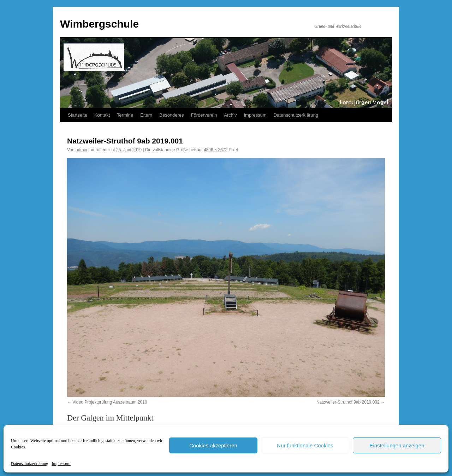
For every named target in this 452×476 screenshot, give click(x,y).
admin (81, 150)
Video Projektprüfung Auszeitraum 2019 (110, 402)
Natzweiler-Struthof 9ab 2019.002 (348, 402)
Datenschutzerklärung (29, 464)
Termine (125, 115)
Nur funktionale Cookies (305, 445)
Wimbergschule (99, 24)
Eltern (146, 115)
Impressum (61, 464)
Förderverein (204, 115)
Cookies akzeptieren (213, 445)
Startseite (78, 115)
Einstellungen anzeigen (397, 445)
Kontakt (102, 115)
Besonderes (171, 115)
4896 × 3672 (216, 150)
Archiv (230, 115)
